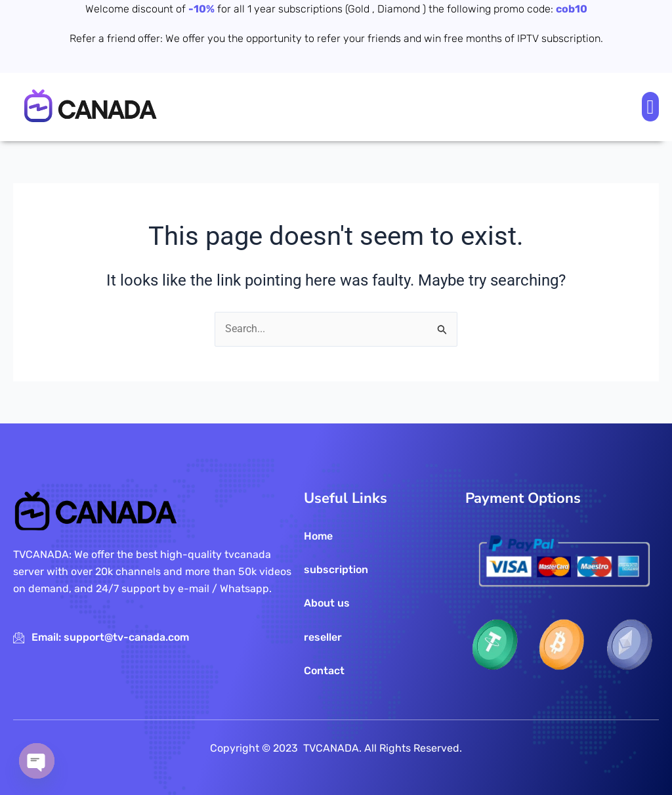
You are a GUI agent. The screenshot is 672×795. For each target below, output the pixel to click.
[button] (650, 107)
